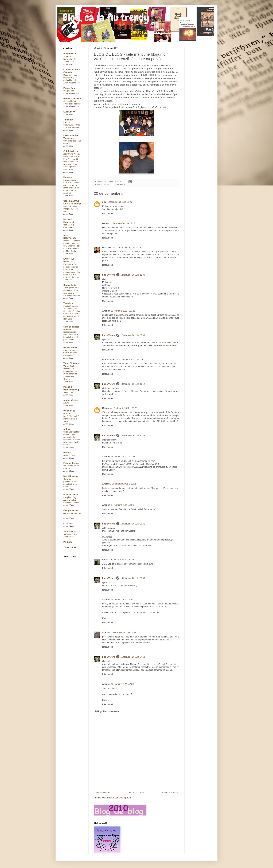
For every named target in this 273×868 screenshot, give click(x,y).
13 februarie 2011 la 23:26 (125, 408)
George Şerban (71, 510)
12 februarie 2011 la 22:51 (123, 311)
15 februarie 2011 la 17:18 (133, 657)
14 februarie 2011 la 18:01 (124, 484)
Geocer (106, 223)
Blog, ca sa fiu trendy (106, 17)
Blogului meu (69, 455)
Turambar (68, 120)
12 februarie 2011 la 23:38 (133, 335)
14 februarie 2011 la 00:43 (133, 435)
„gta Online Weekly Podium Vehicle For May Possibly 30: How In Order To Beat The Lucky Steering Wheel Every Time (72, 162)
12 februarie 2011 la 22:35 (133, 275)
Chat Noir (68, 524)
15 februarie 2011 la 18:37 (123, 684)
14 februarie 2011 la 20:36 (133, 578)
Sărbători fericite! (71, 534)
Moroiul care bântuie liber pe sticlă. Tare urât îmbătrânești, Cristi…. (70, 374)
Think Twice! (70, 547)
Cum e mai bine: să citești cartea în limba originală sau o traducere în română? (72, 188)
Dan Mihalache (71, 476)
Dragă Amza (69, 91)
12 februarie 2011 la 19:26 (123, 223)
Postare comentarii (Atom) (119, 798)
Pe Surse (68, 542)
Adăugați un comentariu (107, 711)
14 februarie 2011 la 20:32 (122, 560)
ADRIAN (106, 632)
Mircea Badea (70, 348)
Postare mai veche (170, 793)
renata (105, 560)
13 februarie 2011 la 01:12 (133, 384)
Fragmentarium (71, 463)
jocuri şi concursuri (111, 184)
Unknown (107, 408)
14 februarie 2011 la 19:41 (133, 524)
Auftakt (67, 429)
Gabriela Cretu (71, 151)
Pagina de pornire (136, 793)
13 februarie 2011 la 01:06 (131, 360)
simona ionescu (110, 360)
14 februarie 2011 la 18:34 (123, 505)
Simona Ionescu (71, 327)
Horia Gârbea (109, 248)
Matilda (67, 453)
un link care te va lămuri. (167, 342)
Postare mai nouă (103, 793)
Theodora (68, 303)
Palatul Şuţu (69, 88)
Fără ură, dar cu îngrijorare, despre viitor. (71, 209)
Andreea (106, 484)
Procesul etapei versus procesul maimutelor (70, 353)
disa (104, 202)
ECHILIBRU (69, 112)
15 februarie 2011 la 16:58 (124, 632)
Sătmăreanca (70, 532)
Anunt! (66, 403)
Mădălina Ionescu (72, 99)
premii (122, 184)
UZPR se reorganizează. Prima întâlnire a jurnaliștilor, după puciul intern (71, 335)
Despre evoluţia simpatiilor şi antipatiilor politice (71, 78)
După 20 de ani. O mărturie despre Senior (71, 419)
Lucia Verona (109, 275)
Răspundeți (108, 214)
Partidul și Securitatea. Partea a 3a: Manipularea (72, 125)
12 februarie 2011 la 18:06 (120, 202)
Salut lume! (68, 392)
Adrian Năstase (71, 400)
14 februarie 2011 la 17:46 (123, 457)
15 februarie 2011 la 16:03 (123, 600)
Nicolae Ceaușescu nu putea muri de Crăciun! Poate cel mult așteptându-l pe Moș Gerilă (72, 246)
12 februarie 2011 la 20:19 (128, 248)
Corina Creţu (70, 285)
